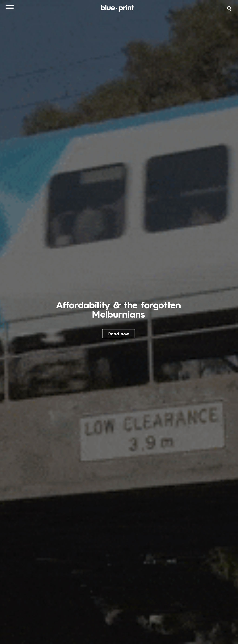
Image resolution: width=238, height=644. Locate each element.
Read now (119, 334)
